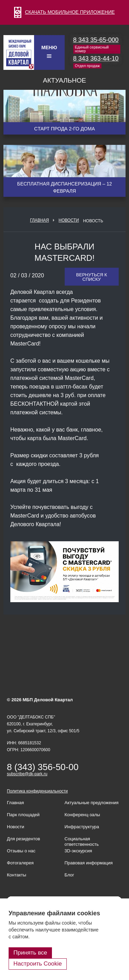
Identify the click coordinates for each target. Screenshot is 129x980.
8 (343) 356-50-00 (43, 767)
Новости (69, 220)
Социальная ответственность (82, 841)
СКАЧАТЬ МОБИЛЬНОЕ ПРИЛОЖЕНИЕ (64, 12)
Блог (69, 875)
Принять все (30, 953)
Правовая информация (89, 863)
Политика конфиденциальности (37, 791)
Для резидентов (23, 839)
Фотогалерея (20, 863)
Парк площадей (23, 815)
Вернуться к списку (92, 277)
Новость (93, 221)
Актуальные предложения (92, 803)
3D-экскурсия (78, 851)
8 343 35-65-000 (96, 40)
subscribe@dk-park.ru (27, 774)
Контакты (17, 875)
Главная (39, 220)
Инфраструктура (82, 827)
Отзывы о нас (21, 851)
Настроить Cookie (38, 964)
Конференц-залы (82, 815)
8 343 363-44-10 (96, 58)
